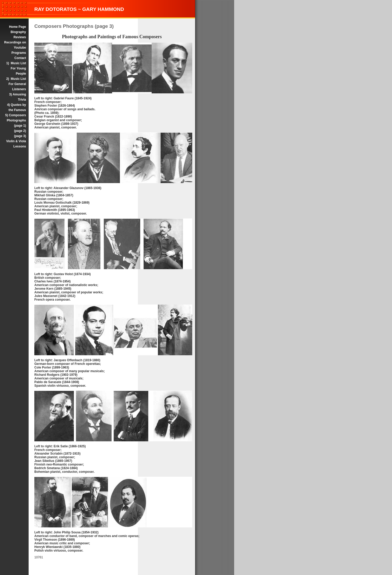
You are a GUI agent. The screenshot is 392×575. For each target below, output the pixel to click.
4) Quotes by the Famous (17, 107)
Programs (19, 53)
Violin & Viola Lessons (16, 144)
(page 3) (20, 136)
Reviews (20, 37)
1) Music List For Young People (16, 68)
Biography (18, 32)
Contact (20, 58)
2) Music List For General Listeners (16, 84)
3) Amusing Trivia (18, 97)
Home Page (17, 27)
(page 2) (20, 131)
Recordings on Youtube (15, 45)
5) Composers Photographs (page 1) (15, 120)
